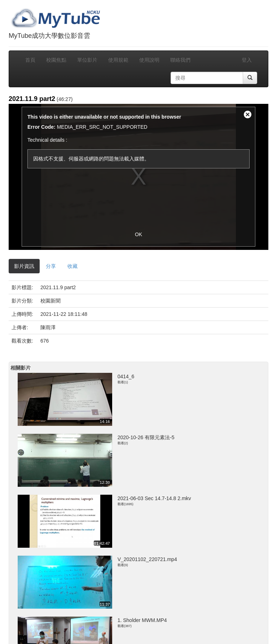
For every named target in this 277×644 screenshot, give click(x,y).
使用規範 (118, 60)
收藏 (72, 266)
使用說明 (149, 60)
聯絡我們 (180, 60)
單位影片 (87, 60)
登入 (247, 60)
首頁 (30, 60)
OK (138, 234)
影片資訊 (24, 266)
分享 (51, 266)
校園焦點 (56, 60)
